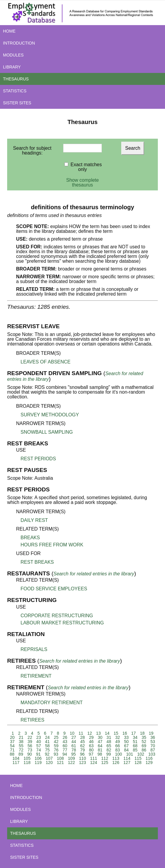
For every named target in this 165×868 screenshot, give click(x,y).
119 (38, 762)
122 (71, 762)
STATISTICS (15, 91)
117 (16, 762)
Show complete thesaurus (82, 182)
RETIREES (32, 720)
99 (109, 754)
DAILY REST (34, 520)
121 (60, 762)
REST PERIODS (38, 459)
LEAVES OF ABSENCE (46, 362)
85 (135, 750)
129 (149, 762)
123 (82, 762)
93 (56, 754)
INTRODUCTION (19, 43)
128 (138, 762)
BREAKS (30, 538)
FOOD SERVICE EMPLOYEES (54, 589)
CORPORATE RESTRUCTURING (57, 616)
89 (21, 754)
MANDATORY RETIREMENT (52, 703)
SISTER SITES (17, 103)
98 (100, 754)
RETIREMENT (36, 676)
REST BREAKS (37, 562)
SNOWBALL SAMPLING (47, 432)
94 (65, 754)
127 (127, 762)
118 (27, 762)
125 (105, 762)
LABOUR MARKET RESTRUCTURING (62, 623)
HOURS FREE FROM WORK (52, 545)
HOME (9, 31)
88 (12, 754)
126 (116, 762)
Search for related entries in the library (94, 574)
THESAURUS (16, 79)
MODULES (13, 55)
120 (49, 762)
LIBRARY (12, 67)
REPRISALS (34, 649)
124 (94, 762)
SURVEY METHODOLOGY (50, 415)
